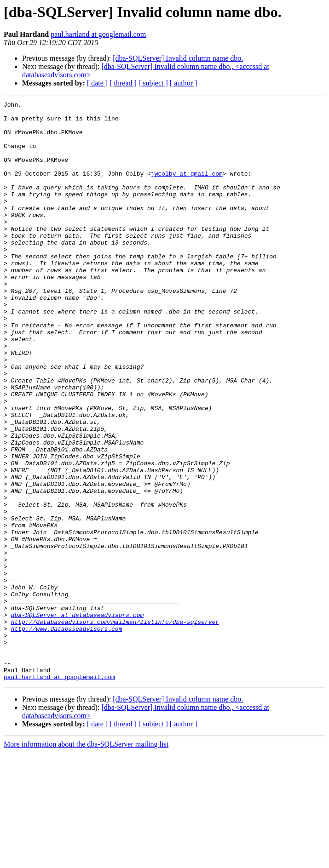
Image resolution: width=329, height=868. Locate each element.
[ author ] (184, 83)
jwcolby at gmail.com (187, 188)
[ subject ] (153, 83)
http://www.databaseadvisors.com (67, 735)
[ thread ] (123, 83)
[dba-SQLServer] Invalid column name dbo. (178, 58)
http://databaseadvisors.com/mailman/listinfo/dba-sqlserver (115, 726)
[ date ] (97, 83)
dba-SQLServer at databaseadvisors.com (78, 718)
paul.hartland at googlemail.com (98, 34)
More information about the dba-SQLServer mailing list (86, 860)
